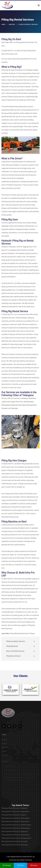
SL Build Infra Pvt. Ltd (28, 857)
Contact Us (5, 756)
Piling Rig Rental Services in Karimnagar (16, 818)
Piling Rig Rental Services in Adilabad (15, 808)
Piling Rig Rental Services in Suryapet (14, 841)
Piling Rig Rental (20, 646)
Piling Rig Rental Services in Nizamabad (16, 835)
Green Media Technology (24, 860)
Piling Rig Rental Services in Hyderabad (15, 812)
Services (12, 24)
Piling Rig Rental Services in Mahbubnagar (16, 825)
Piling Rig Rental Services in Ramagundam (16, 838)
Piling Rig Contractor (20, 656)
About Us (4, 740)
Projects (4, 752)
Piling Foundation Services (20, 641)
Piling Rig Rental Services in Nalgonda (15, 831)
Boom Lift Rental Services (20, 651)
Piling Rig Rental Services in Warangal (15, 845)
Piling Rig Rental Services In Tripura (23, 633)
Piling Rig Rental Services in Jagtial (14, 815)
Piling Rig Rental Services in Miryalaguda (16, 828)
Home (3, 24)
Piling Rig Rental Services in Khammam (15, 821)
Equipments (5, 748)
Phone (20, 865)
